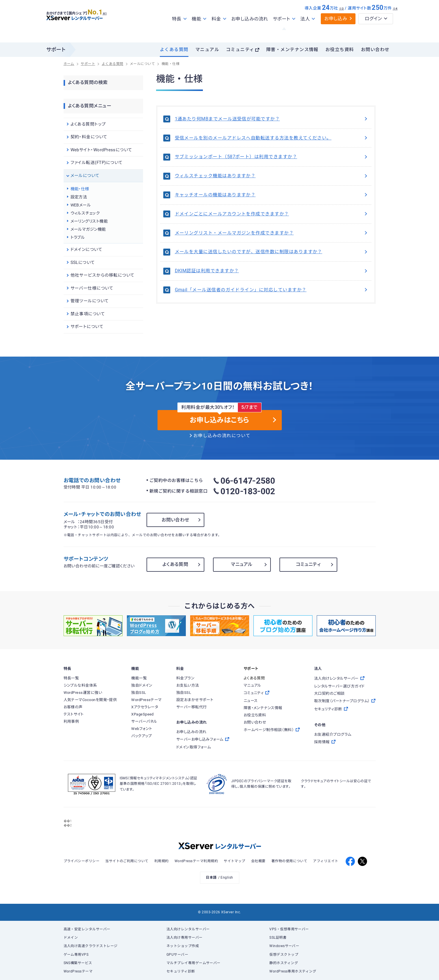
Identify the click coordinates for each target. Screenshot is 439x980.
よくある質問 (174, 50)
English (227, 877)
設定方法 (79, 197)
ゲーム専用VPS (76, 955)
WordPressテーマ (78, 971)
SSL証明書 (278, 938)
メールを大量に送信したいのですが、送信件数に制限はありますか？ (272, 252)
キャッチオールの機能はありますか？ (272, 195)
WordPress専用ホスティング (293, 971)
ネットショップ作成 (183, 946)
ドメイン (71, 938)
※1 (111, 23)
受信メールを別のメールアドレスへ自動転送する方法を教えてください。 (272, 138)
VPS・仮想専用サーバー (289, 929)
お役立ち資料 (340, 50)
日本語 (211, 877)
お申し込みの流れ (250, 31)
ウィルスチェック (85, 213)
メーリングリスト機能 (89, 221)
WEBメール (81, 205)
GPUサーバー (177, 955)
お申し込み (336, 31)
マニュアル (207, 50)
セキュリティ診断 (181, 971)
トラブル (78, 237)
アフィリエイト (326, 861)
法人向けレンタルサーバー (188, 929)
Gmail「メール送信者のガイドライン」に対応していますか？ (272, 290)
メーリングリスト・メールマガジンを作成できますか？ (272, 233)
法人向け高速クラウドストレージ (91, 946)
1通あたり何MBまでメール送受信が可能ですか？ (272, 119)
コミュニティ (240, 50)
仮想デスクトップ (284, 955)
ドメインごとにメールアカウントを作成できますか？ (272, 214)
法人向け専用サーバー (185, 938)
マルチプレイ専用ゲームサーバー (193, 963)
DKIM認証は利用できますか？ (272, 271)
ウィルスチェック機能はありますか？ (272, 176)
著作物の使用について (289, 861)
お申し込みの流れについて (222, 436)
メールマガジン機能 (88, 229)
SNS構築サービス (78, 963)
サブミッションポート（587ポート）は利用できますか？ (272, 157)
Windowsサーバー (284, 946)
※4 (395, 21)
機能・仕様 (80, 189)
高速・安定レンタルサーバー (87, 929)
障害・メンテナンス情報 (292, 50)
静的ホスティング (284, 963)
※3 (341, 21)
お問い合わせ (375, 50)
